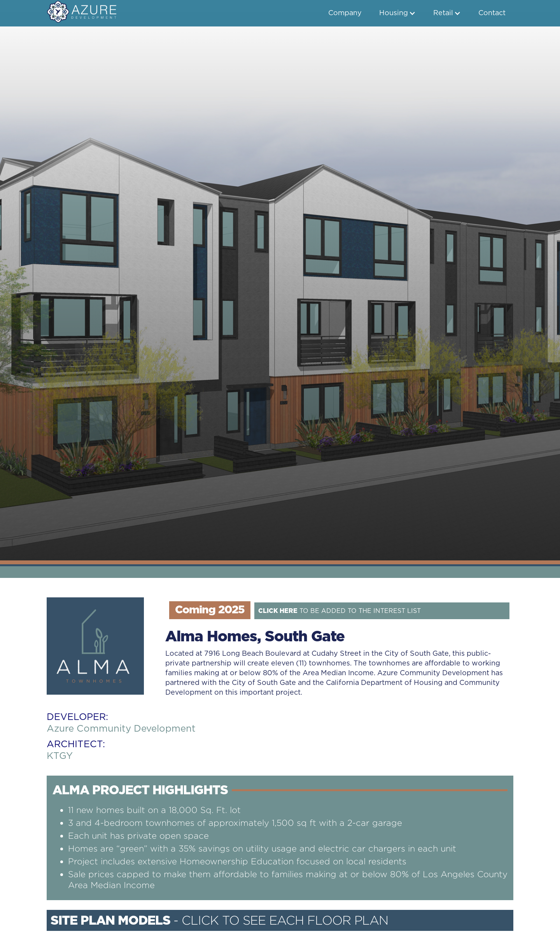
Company (345, 13)
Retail (443, 13)
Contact (492, 13)
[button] (397, 13)
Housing (394, 13)
